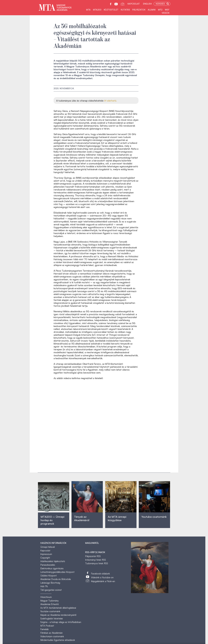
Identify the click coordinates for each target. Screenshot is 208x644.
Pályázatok (139, 10)
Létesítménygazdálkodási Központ (57, 572)
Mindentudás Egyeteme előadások (58, 640)
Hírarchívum (46, 597)
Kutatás (125, 10)
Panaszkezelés (48, 565)
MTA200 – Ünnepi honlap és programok (53, 520)
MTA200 (97, 10)
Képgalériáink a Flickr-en (103, 581)
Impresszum (46, 554)
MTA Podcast (47, 626)
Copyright (45, 558)
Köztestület (111, 10)
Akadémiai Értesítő (50, 604)
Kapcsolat (134, 4)
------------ (46, 593)
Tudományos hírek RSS (97, 563)
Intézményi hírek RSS (96, 560)
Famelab (45, 629)
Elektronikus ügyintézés (52, 568)
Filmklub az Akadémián (51, 633)
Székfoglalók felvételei (52, 618)
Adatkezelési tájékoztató (53, 561)
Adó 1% (44, 586)
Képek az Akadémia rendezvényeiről (58, 615)
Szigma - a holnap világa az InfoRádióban (61, 622)
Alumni (152, 10)
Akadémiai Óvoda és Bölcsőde (56, 579)
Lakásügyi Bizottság (50, 583)
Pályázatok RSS (93, 556)
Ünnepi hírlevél (48, 547)
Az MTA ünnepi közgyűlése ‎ (117, 518)
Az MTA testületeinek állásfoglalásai (58, 608)
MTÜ (160, 10)
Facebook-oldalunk (100, 574)
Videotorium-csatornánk (52, 636)
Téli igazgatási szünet (51, 590)
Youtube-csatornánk (50, 611)
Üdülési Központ (48, 576)
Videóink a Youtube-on (102, 577)
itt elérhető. (110, 101)
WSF (167, 10)
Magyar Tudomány (49, 601)
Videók (166, 13)
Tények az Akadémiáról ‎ (82, 518)
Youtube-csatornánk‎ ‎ (154, 517)
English (147, 4)
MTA (88, 10)
